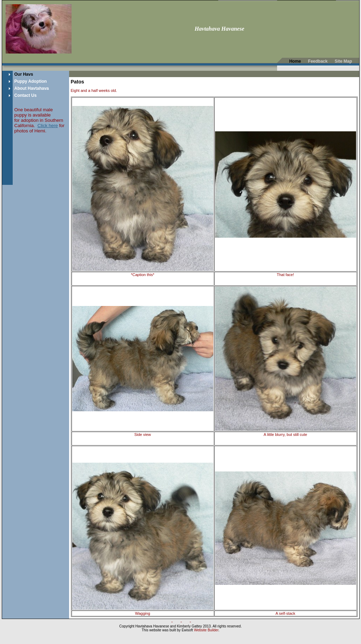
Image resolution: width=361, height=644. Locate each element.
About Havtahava (32, 88)
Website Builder (206, 630)
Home (295, 61)
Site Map (343, 61)
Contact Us (26, 95)
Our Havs (24, 74)
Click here (48, 126)
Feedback (318, 61)
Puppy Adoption (31, 81)
